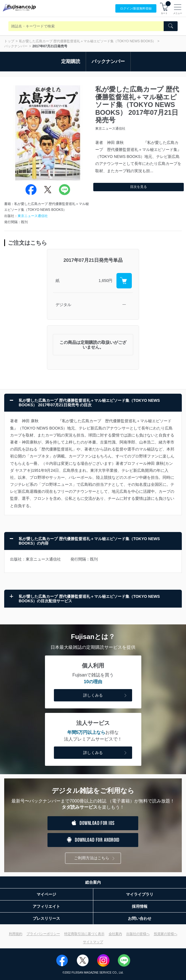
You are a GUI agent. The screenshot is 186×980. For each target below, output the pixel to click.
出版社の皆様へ (138, 934)
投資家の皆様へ (166, 934)
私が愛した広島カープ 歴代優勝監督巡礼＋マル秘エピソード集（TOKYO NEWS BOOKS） (87, 41)
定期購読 (71, 61)
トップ (9, 41)
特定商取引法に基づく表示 (84, 934)
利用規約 (16, 934)
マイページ (46, 894)
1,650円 (105, 281)
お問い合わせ (140, 918)
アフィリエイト (46, 906)
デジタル (63, 305)
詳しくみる (106, 696)
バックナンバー (16, 46)
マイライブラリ (140, 894)
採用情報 (140, 906)
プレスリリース (46, 918)
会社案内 (115, 934)
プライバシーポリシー (43, 934)
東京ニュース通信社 (33, 216)
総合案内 (93, 882)
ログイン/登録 (136, 9)
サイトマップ (93, 942)
